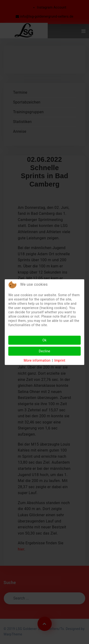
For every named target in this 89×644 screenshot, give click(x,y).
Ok (44, 340)
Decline (44, 351)
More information (37, 360)
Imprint (60, 360)
